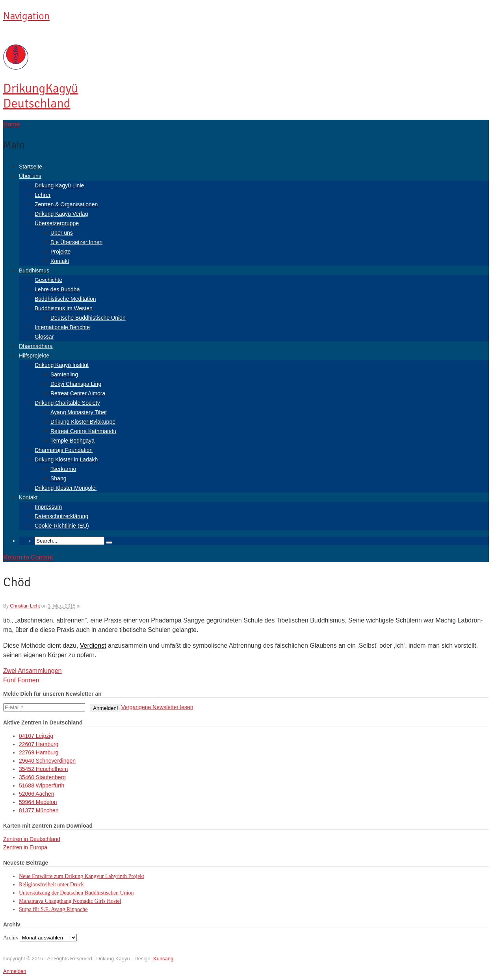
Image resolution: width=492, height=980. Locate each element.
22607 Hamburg (39, 744)
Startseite (31, 167)
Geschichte (48, 280)
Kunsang (163, 959)
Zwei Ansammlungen (32, 671)
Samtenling (64, 374)
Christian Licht (25, 606)
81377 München (39, 810)
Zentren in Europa (25, 847)
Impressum (48, 507)
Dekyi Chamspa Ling (76, 384)
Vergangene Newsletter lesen (157, 707)
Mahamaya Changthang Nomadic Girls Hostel (70, 901)
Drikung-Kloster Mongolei (66, 488)
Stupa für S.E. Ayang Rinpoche (53, 909)
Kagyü (41, 96)
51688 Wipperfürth (42, 785)
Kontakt (60, 261)
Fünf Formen (21, 680)
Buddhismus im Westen (64, 308)
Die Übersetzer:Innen (76, 242)
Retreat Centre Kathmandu (83, 431)
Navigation (26, 16)
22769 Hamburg (39, 752)
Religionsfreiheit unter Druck (51, 885)
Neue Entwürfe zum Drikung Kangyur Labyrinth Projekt (82, 876)
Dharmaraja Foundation (64, 450)
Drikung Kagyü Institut (62, 365)
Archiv (11, 938)
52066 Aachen (37, 794)
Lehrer (43, 195)
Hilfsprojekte (34, 356)
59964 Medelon (38, 802)
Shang (58, 478)
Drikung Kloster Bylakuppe (83, 422)
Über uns (30, 176)
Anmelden (15, 971)
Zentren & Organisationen (66, 204)
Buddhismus (34, 270)
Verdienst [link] (93, 646)
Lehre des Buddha (57, 289)
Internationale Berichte (62, 327)
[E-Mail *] (44, 707)
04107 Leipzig (36, 736)
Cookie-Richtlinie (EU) (62, 526)
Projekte (60, 252)
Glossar (44, 337)
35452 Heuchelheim (44, 769)
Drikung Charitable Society (67, 403)
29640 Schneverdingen (47, 761)
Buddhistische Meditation (65, 299)
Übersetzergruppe (57, 223)
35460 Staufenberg (42, 777)
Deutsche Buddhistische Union (88, 318)
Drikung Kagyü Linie (59, 185)
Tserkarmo (63, 469)
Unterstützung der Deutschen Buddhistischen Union (76, 893)
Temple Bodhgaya (72, 441)
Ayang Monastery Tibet (79, 412)
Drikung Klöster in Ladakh (66, 459)
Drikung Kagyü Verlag (61, 214)
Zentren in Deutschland (32, 839)
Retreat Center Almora (78, 393)
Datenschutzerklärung (61, 516)
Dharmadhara (36, 346)
